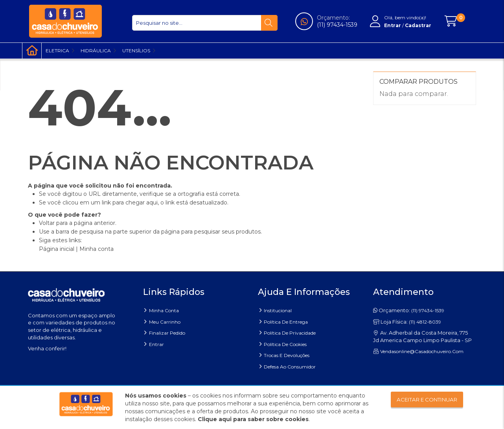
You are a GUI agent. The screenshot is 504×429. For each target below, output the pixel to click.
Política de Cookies (285, 344)
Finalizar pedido (167, 333)
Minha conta (97, 249)
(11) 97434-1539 (337, 25)
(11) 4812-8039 (425, 322)
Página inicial (57, 249)
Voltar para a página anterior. (78, 223)
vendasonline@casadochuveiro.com (422, 351)
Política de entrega (286, 322)
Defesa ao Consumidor (290, 367)
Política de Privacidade (290, 333)
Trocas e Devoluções (287, 355)
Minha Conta (164, 310)
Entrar (156, 344)
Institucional (278, 310)
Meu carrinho (165, 322)
